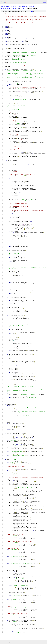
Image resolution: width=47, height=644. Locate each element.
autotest (32, 6)
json (45, 642)
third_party (25, 6)
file (28, 11)
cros (11, 6)
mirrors (7, 6)
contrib (24, 8)
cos (2, 6)
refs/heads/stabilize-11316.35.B (10, 8)
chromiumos (17, 6)
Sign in (44, 2)
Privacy (12, 642)
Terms (15, 642)
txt (41, 642)
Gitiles (8, 642)
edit (32, 11)
